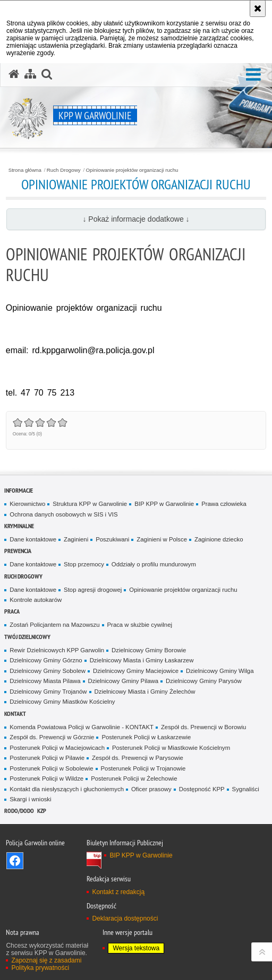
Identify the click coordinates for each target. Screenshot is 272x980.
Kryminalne (19, 526)
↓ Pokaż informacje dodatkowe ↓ (136, 219)
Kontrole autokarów (36, 600)
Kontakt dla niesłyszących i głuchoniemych (67, 789)
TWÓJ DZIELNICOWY (27, 637)
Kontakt (15, 714)
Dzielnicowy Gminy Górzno (46, 660)
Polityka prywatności (40, 968)
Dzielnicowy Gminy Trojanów (48, 692)
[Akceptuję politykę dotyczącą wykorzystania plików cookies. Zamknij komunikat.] (258, 8)
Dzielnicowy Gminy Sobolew (48, 671)
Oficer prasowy (151, 789)
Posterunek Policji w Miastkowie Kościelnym (171, 748)
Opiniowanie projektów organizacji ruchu (132, 170)
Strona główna (25, 170)
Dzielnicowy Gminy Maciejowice (136, 671)
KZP (42, 811)
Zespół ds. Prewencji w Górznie (52, 737)
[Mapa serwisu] (30, 74)
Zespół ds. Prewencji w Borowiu (203, 727)
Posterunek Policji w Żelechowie (134, 778)
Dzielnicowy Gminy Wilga (220, 671)
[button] (253, 75)
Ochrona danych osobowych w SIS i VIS (63, 514)
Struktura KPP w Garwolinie (90, 504)
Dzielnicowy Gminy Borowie (149, 650)
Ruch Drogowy (64, 170)
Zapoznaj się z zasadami (46, 960)
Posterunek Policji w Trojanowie (143, 768)
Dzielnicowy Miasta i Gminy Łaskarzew (142, 660)
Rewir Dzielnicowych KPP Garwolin (57, 650)
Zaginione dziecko (219, 539)
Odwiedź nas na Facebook (15, 861)
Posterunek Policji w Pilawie (47, 758)
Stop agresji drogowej (93, 590)
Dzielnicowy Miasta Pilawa (45, 681)
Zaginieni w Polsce (162, 539)
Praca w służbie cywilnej (140, 625)
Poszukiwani (112, 539)
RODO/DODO (19, 811)
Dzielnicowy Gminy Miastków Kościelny (62, 702)
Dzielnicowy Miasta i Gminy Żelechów (145, 692)
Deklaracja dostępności (125, 918)
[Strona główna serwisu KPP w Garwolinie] (14, 74)
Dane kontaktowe (33, 539)
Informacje (19, 490)
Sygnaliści (246, 789)
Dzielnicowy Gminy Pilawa (124, 681)
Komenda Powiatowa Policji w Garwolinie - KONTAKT (82, 727)
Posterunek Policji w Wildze (46, 778)
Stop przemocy (84, 564)
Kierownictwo (27, 504)
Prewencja (18, 551)
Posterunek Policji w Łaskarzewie (146, 737)
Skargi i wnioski (30, 799)
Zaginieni (76, 539)
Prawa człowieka (224, 504)
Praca (12, 611)
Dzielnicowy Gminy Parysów (204, 681)
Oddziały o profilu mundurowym (154, 564)
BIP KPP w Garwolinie (164, 504)
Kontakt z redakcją (118, 892)
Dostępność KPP (202, 789)
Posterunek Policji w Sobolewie (51, 768)
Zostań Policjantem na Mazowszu (54, 625)
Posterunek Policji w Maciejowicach (57, 748)
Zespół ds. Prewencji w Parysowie (138, 758)
